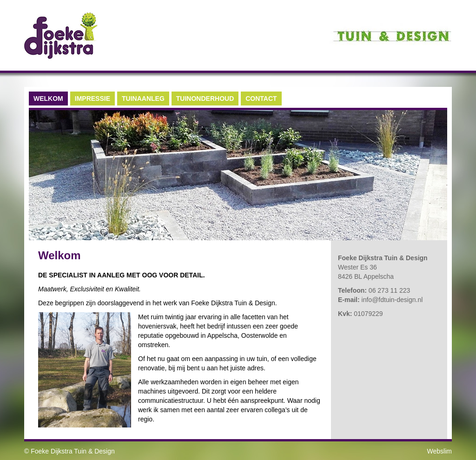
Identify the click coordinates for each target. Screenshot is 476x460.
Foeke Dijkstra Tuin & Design (73, 451)
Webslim (440, 451)
